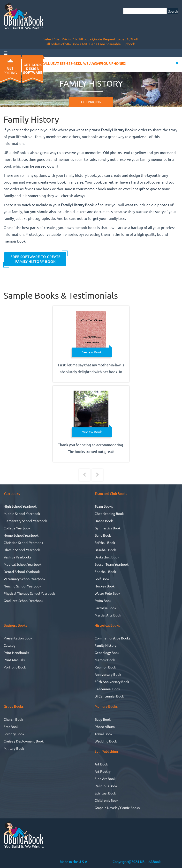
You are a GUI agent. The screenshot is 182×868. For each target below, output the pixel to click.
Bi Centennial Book (109, 696)
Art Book (101, 764)
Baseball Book (105, 550)
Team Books (104, 506)
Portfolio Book (15, 667)
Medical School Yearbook (23, 564)
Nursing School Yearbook (22, 586)
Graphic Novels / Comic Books (117, 808)
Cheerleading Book (109, 513)
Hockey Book (105, 586)
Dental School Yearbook (22, 571)
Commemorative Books (112, 638)
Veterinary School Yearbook (24, 579)
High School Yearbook (20, 506)
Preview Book (91, 352)
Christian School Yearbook (23, 542)
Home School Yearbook (21, 535)
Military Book (14, 748)
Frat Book (11, 727)
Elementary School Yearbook (25, 521)
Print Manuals (14, 660)
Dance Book (104, 521)
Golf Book (102, 579)
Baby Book (103, 719)
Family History (106, 645)
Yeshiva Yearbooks (17, 557)
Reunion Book (105, 667)
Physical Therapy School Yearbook (29, 593)
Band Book (103, 535)
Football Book (105, 571)
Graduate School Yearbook (23, 601)
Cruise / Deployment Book (24, 741)
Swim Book (103, 601)
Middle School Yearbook (22, 513)
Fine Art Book (105, 779)
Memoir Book (105, 660)
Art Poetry (103, 771)
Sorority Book (14, 734)
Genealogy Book (107, 653)
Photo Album (105, 727)
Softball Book (105, 542)
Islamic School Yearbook (22, 550)
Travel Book (103, 734)
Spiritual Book (105, 793)
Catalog (10, 645)
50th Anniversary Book (112, 682)
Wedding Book (106, 741)
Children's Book (106, 800)
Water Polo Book (107, 593)
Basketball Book (107, 557)
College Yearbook (17, 528)
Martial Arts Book (108, 615)
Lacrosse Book (105, 608)
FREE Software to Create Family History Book (35, 259)
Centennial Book (107, 689)
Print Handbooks (16, 653)
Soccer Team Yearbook (112, 564)
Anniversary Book (108, 674)
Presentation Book (18, 638)
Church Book (13, 719)
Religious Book (106, 786)
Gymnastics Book (108, 528)
